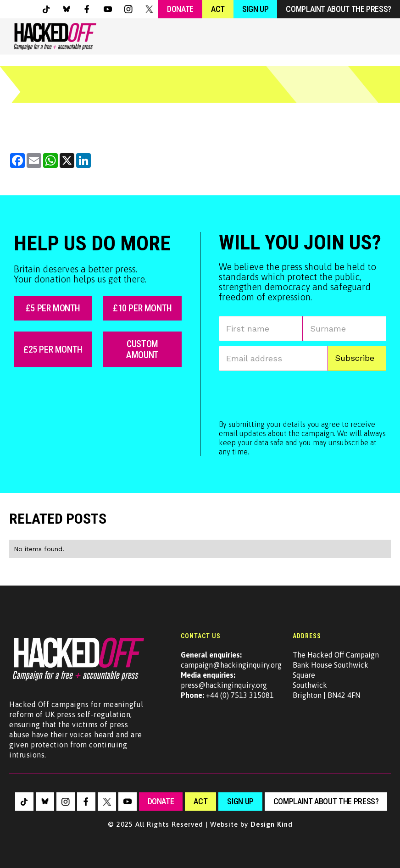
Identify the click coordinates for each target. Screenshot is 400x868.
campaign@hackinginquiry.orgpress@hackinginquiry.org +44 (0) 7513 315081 (231, 675)
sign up (240, 801)
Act (218, 9)
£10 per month (142, 308)
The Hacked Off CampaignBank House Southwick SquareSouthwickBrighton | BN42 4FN (336, 675)
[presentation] (289, 393)
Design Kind (272, 824)
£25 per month (53, 349)
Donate (180, 9)
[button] (378, 37)
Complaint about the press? (339, 9)
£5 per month (53, 308)
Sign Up (255, 9)
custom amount (142, 349)
